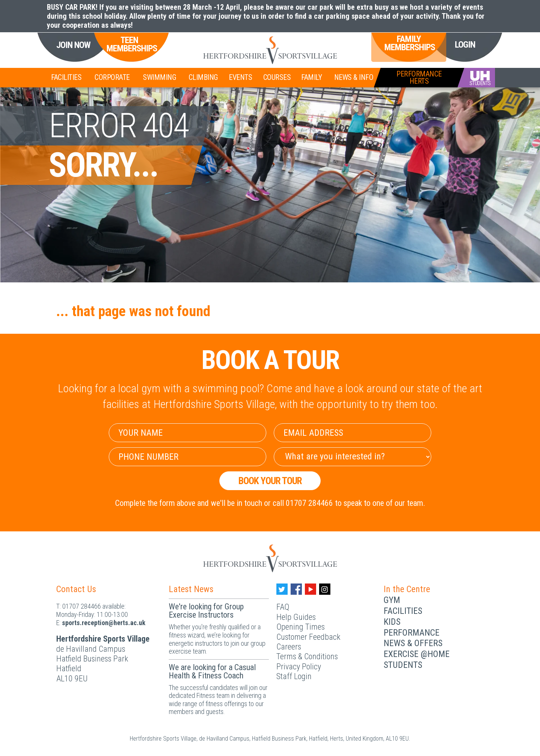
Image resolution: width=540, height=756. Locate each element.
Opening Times (301, 627)
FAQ (283, 607)
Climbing (203, 77)
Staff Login (294, 676)
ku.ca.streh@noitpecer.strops (104, 623)
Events (240, 77)
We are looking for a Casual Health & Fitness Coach (212, 671)
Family (311, 77)
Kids (392, 622)
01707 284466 (82, 606)
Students (403, 665)
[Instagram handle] (325, 589)
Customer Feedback (308, 637)
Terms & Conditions (307, 656)
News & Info (354, 77)
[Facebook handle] (296, 589)
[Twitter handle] (282, 589)
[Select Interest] (352, 457)
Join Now (73, 45)
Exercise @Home (417, 654)
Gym (392, 600)
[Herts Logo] (270, 50)
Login (465, 45)
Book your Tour (270, 481)
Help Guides (296, 617)
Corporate (112, 77)
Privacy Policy (299, 667)
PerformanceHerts (419, 77)
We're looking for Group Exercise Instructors (206, 611)
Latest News (191, 589)
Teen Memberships (129, 44)
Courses (277, 77)
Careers (289, 647)
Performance (412, 633)
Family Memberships (409, 43)
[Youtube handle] (310, 589)
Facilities (66, 77)
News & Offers (413, 643)
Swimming (159, 77)
